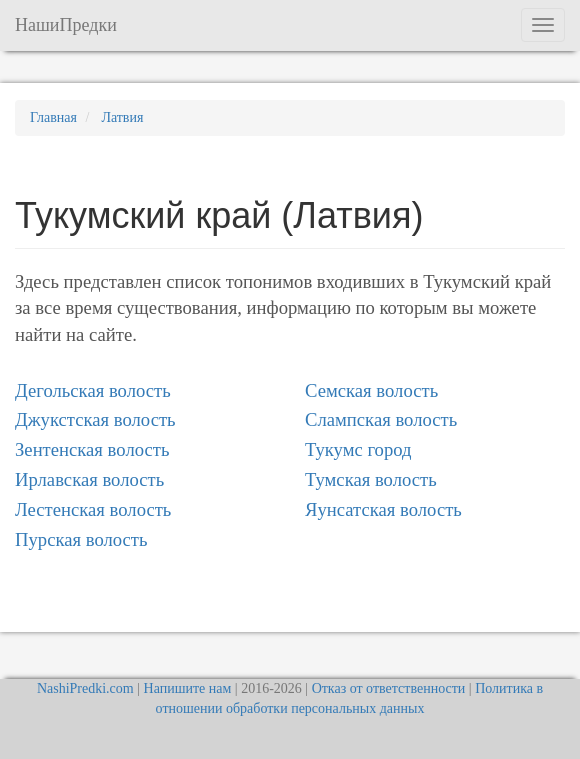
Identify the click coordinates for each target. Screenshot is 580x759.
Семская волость (371, 390)
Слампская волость (381, 419)
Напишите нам (188, 688)
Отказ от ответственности (389, 688)
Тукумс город (358, 449)
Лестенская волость (93, 509)
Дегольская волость (93, 390)
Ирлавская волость (89, 479)
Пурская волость (81, 539)
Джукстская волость (95, 419)
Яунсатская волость (383, 509)
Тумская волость (371, 479)
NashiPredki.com (85, 688)
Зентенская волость (92, 449)
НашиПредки (66, 25)
